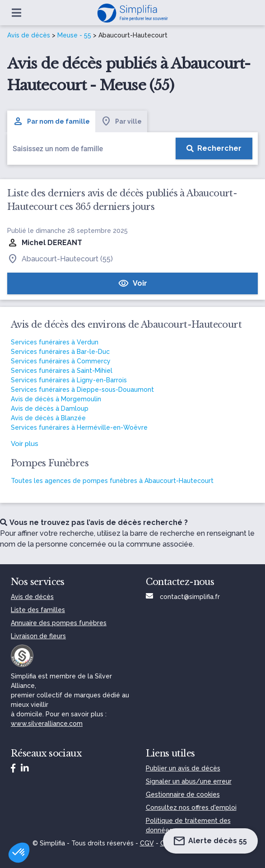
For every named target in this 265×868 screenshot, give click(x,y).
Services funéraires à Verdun (55, 342)
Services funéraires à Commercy (61, 361)
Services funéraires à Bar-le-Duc (60, 352)
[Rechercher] (214, 149)
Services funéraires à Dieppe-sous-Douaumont (82, 390)
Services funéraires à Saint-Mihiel (62, 371)
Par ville (121, 121)
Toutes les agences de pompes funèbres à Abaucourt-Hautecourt (112, 481)
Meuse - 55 (74, 35)
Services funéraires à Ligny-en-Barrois (69, 380)
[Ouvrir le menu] (16, 13)
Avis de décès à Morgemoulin (56, 399)
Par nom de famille (51, 121)
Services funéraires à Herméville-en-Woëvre (79, 427)
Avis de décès (29, 35)
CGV (147, 843)
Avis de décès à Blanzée (48, 418)
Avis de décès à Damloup (50, 408)
